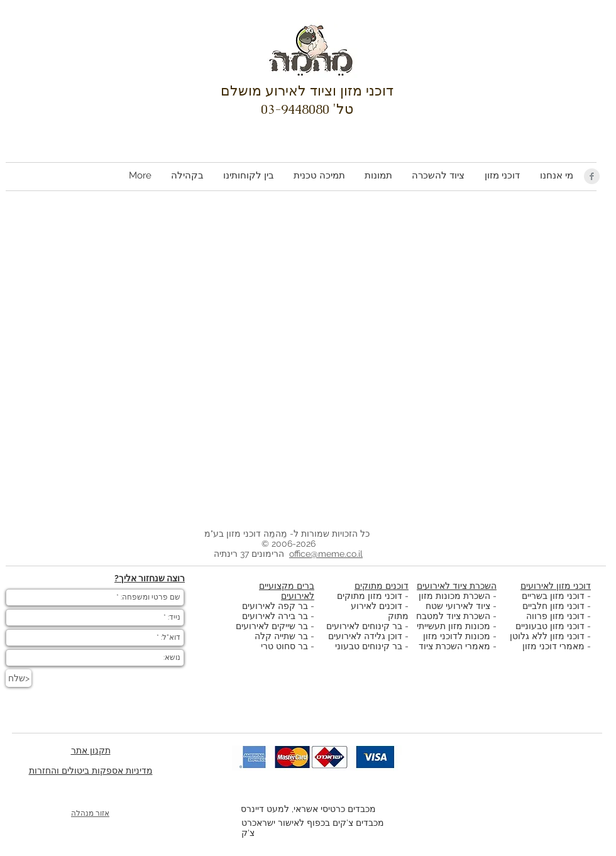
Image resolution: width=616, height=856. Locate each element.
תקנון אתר (91, 750)
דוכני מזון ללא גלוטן (547, 636)
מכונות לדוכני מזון (457, 636)
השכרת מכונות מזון (454, 596)
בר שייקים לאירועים (272, 626)
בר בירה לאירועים (275, 616)
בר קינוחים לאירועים (364, 626)
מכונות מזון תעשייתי (454, 626)
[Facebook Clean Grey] (592, 176)
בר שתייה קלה (283, 636)
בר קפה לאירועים (275, 606)
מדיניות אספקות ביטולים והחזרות (91, 771)
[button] (502, 176)
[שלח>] (19, 678)
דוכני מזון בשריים (553, 596)
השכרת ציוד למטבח (453, 616)
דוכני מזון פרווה (555, 616)
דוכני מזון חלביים (553, 606)
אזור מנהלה (90, 813)
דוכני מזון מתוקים (370, 596)
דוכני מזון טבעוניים (550, 626)
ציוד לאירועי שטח (458, 606)
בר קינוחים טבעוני (369, 646)
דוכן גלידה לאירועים (365, 636)
